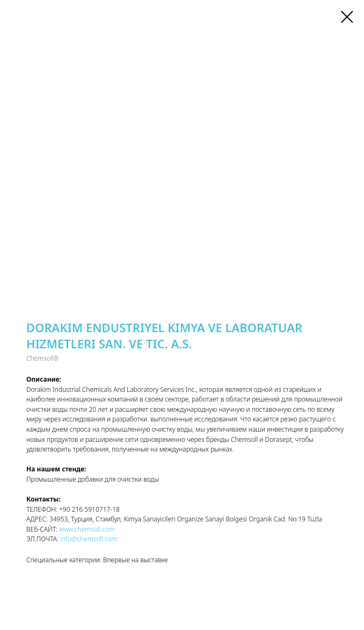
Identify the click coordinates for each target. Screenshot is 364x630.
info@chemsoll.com (88, 539)
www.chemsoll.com (87, 529)
